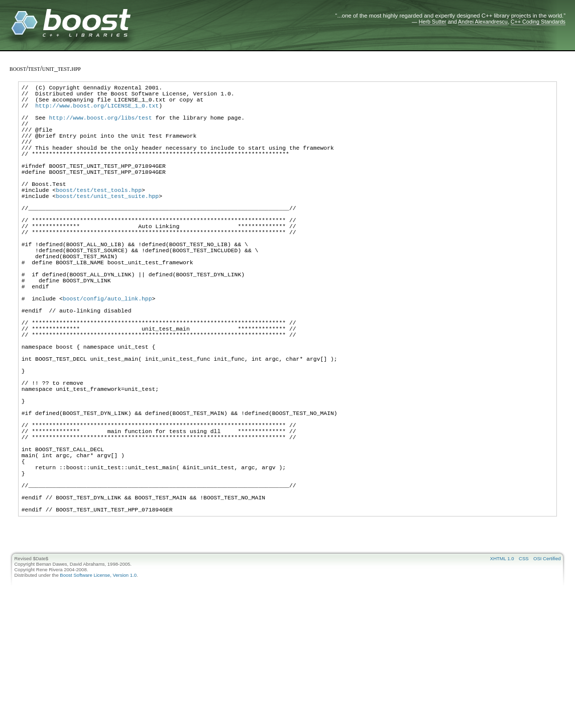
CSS (524, 665)
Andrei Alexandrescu (483, 22)
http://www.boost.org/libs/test (100, 126)
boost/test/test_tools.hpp (99, 217)
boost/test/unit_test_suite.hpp (107, 224)
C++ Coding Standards (538, 22)
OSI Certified (547, 665)
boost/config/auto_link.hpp (107, 352)
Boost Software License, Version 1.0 (98, 682)
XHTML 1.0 (502, 665)
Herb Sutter (433, 22)
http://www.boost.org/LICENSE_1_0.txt (97, 111)
